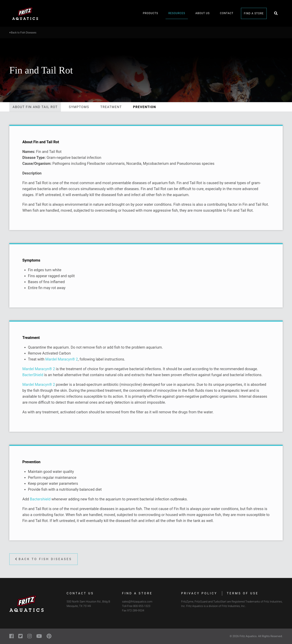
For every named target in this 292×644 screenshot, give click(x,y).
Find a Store (254, 13)
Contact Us (80, 593)
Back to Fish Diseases (23, 33)
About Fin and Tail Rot (35, 107)
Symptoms (79, 107)
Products (150, 13)
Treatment (111, 107)
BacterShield (33, 375)
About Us (203, 13)
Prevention (145, 107)
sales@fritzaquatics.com (137, 602)
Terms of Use (243, 593)
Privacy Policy (199, 593)
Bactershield (40, 499)
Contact (227, 13)
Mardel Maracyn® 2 (62, 359)
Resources (177, 13)
